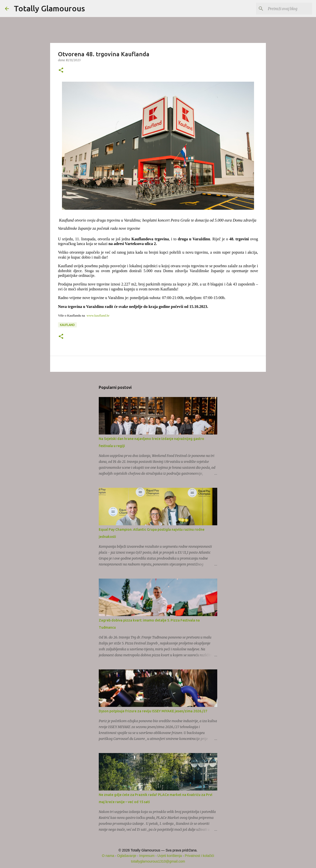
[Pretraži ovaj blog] (286, 9)
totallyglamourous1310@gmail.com (158, 861)
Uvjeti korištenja (170, 856)
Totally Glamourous (49, 8)
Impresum (147, 856)
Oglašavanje (127, 856)
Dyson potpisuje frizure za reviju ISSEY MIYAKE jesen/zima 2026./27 (153, 711)
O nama (108, 856)
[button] (61, 70)
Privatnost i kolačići (199, 856)
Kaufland (67, 325)
